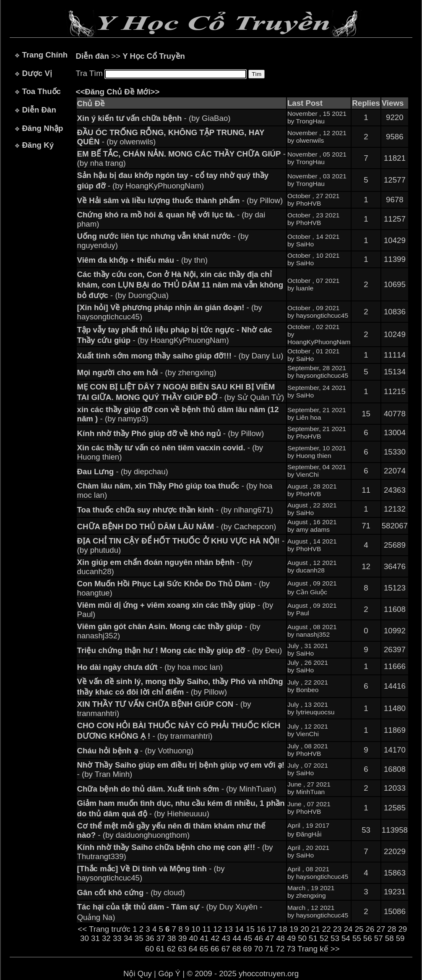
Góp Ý (169, 973)
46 (259, 938)
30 (85, 938)
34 (128, 938)
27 (381, 929)
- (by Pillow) (180, 200)
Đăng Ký (38, 145)
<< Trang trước (104, 929)
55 (357, 938)
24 (348, 929)
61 (160, 949)
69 (248, 949)
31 (95, 938)
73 (291, 949)
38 (172, 938)
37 (161, 938)
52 (324, 938)
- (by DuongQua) (180, 285)
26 (370, 929)
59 (400, 938)
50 (302, 938)
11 (207, 929)
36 (150, 938)
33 (117, 938)
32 (106, 938)
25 (359, 929)
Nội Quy (138, 973)
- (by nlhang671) (175, 510)
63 (182, 949)
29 (402, 929)
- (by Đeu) (180, 650)
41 (204, 938)
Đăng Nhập (42, 128)
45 (248, 938)
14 (239, 929)
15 (250, 929)
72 (280, 949)
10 (196, 929)
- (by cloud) (131, 892)
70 (259, 949)
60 (150, 949)
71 (270, 949)
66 (215, 949)
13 (228, 929)
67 (226, 949)
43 (226, 938)
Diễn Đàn (39, 110)
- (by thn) (142, 260)
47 (270, 938)
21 (316, 929)
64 (193, 949)
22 (327, 929)
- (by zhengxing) (147, 372)
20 (305, 929)
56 (368, 938)
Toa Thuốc (41, 91)
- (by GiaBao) (154, 118)
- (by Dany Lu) (180, 356)
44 (237, 938)
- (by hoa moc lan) (150, 667)
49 (291, 938)
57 (379, 938)
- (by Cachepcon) (177, 527)
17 (272, 929)
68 (237, 949)
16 (261, 929)
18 (283, 929)
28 (392, 929)
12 (218, 929)
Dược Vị (37, 73)
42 (215, 938)
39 (183, 938)
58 (389, 938)
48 (280, 938)
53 (335, 938)
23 (337, 929)
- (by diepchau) (123, 472)
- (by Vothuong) (135, 751)
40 (194, 938)
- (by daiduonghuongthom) (172, 830)
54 (346, 938)
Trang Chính (45, 55)
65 (204, 949)
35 (139, 938)
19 (294, 929)
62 (171, 949)
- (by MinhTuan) (177, 789)
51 (313, 938)
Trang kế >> (319, 949)
